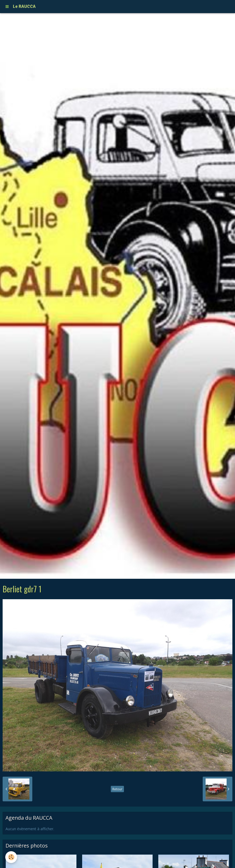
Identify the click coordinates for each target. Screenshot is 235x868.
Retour (117, 789)
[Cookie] (11, 857)
